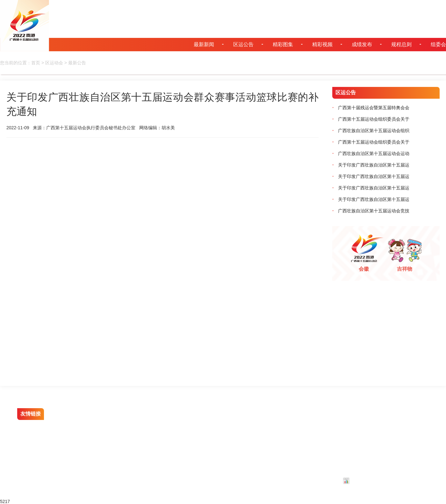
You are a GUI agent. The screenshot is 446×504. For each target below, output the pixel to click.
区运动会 (54, 63)
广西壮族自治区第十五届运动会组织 (371, 131)
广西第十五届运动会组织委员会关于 (371, 119)
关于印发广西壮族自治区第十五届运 (371, 165)
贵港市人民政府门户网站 (84, 425)
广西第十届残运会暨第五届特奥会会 (371, 108)
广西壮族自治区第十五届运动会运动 (371, 153)
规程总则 (401, 44)
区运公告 (243, 44)
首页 (36, 63)
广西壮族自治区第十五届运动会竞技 (371, 211)
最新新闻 (204, 44)
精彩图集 (283, 44)
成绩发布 (362, 44)
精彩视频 (322, 44)
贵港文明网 (71, 414)
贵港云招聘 (132, 425)
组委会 (438, 44)
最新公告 (77, 63)
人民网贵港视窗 (136, 414)
